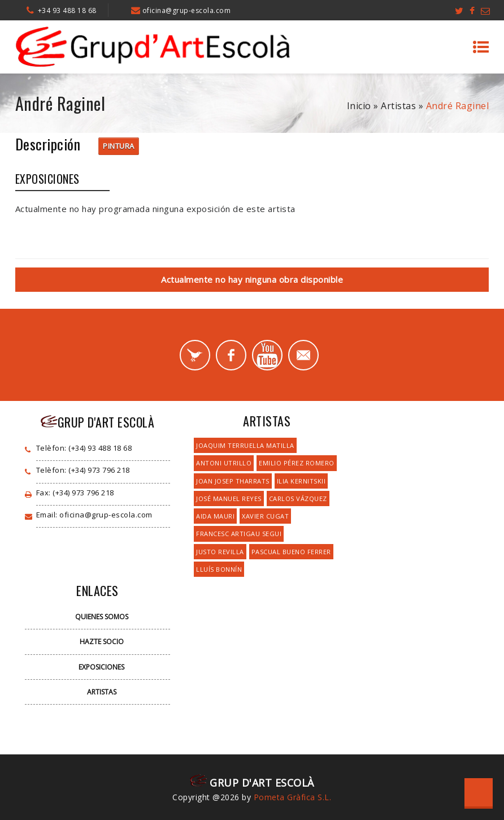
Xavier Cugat (265, 516)
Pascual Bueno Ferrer (291, 552)
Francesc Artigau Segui (239, 534)
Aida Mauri (215, 516)
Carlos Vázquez (298, 499)
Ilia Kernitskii (301, 481)
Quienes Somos (102, 617)
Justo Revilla (220, 552)
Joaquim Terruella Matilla (245, 445)
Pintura (119, 146)
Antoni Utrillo (224, 463)
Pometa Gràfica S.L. (293, 797)
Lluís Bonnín (219, 569)
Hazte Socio (102, 642)
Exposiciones (101, 667)
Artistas (398, 106)
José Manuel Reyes (229, 499)
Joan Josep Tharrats (233, 481)
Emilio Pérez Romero (297, 463)
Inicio (359, 106)
